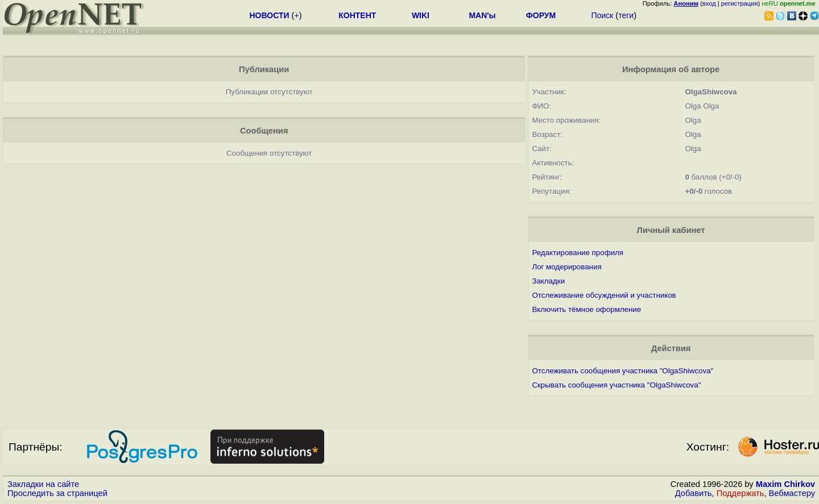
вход (709, 3)
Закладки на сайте (43, 484)
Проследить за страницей (57, 493)
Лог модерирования (566, 267)
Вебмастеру (792, 493)
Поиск (602, 15)
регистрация (740, 3)
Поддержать (741, 493)
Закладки (548, 281)
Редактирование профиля (578, 253)
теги (626, 15)
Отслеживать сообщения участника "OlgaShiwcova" (622, 371)
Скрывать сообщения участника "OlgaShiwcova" (616, 385)
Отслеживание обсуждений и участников (604, 295)
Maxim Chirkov (785, 484)
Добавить (694, 493)
